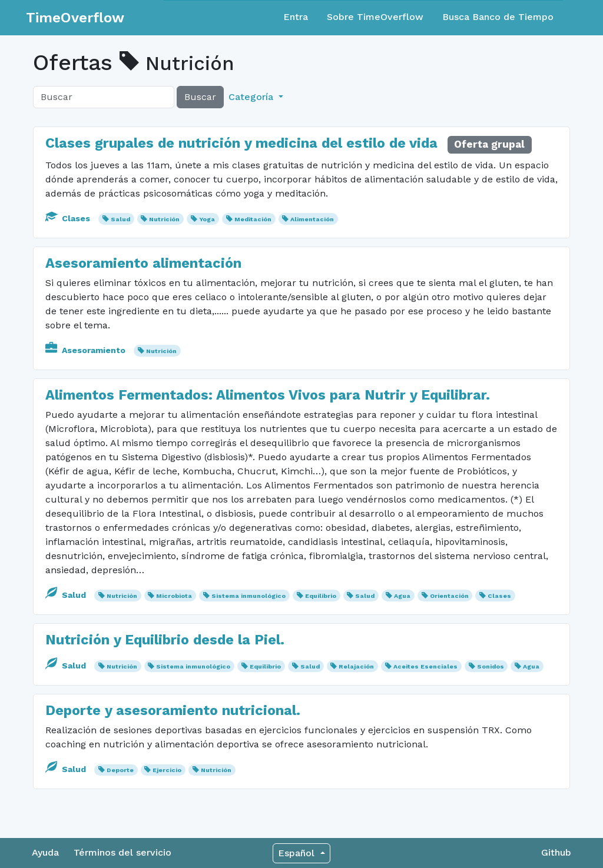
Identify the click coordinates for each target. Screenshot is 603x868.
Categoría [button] (252, 97)
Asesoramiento (87, 350)
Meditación (253, 219)
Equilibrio (321, 596)
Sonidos (491, 666)
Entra (296, 17)
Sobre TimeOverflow (375, 17)
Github (556, 852)
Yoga (207, 219)
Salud (120, 219)
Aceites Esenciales (425, 666)
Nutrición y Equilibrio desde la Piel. (165, 640)
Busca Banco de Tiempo (498, 17)
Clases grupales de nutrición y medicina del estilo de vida (241, 143)
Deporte (120, 770)
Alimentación (312, 219)
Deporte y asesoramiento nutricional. (173, 710)
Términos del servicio (122, 852)
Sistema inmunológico (249, 596)
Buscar (200, 97)
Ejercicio (167, 770)
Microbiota (174, 596)
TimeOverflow (75, 18)
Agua (402, 596)
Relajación (356, 666)
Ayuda (45, 852)
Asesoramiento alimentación (143, 263)
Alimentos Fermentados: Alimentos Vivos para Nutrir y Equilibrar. (268, 395)
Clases (69, 218)
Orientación (449, 596)
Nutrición (164, 219)
